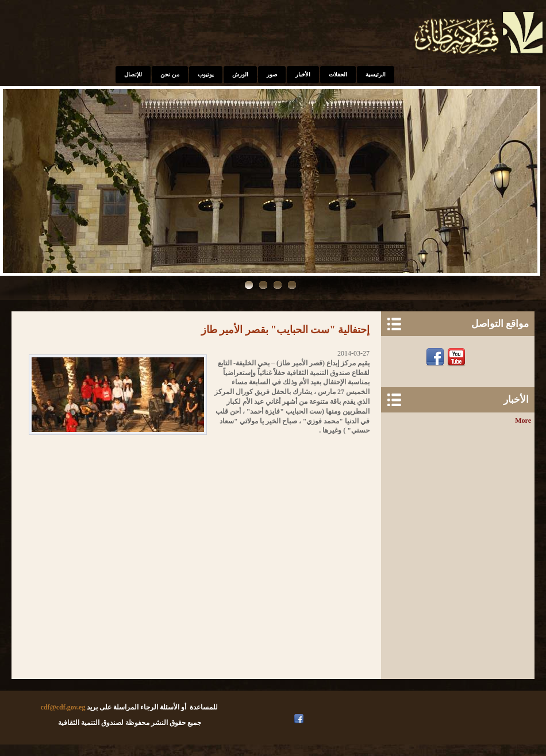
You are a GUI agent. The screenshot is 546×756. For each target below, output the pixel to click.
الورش (240, 74)
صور (272, 74)
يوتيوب (206, 74)
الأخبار (303, 74)
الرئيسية (376, 74)
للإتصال (133, 74)
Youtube (458, 357)
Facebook (437, 357)
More (523, 421)
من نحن (170, 74)
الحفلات (338, 74)
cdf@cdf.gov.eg (63, 707)
